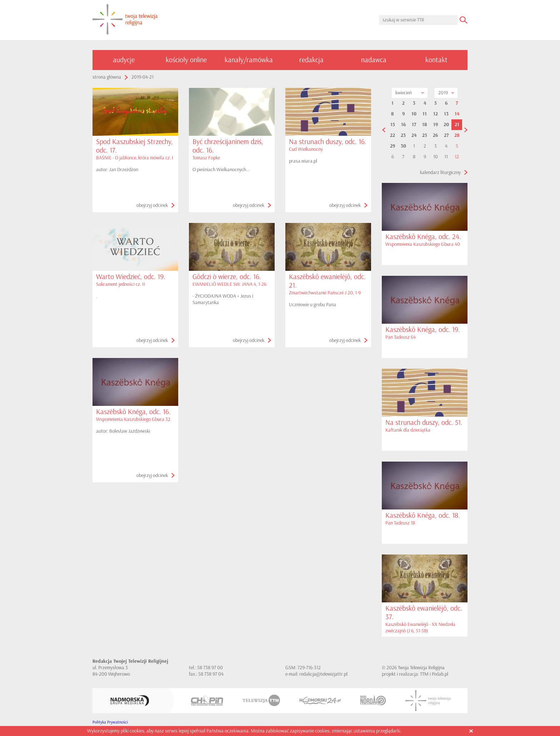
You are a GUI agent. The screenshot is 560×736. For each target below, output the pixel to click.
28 (457, 135)
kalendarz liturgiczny (440, 172)
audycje (124, 60)
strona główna (107, 77)
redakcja (311, 60)
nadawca (374, 60)
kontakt (436, 60)
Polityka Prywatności (110, 722)
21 (457, 125)
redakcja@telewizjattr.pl (323, 674)
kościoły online (186, 60)
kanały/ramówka (249, 60)
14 (457, 114)
